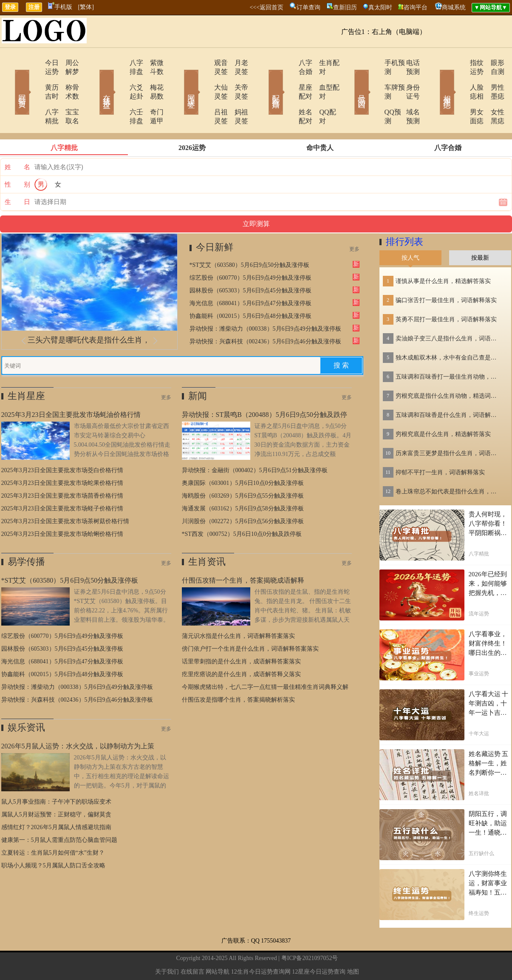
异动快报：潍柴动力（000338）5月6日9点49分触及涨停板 (265, 302)
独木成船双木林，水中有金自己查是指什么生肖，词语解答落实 (449, 331)
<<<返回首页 (266, 7)
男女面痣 (459, 94)
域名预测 (407, 94)
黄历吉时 (34, 78)
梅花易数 (152, 78)
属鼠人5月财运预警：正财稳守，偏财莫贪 (56, 788)
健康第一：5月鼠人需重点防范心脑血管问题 (59, 813)
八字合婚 (289, 63)
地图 (353, 945)
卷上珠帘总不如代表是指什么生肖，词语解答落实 (449, 465)
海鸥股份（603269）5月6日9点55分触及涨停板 (243, 469)
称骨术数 (67, 78)
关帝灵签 (237, 78)
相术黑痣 (435, 80)
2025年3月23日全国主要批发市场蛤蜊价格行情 (62, 507)
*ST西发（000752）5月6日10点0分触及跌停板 (242, 507)
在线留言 (192, 945)
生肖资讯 (207, 535)
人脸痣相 (459, 78)
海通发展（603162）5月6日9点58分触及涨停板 (243, 482)
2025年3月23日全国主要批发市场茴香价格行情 (62, 469)
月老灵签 (237, 63)
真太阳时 (380, 7)
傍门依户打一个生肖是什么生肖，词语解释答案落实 (250, 622)
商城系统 (454, 7)
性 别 (17, 158)
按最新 (480, 231)
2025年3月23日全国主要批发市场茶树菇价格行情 (65, 494)
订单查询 (308, 7)
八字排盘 (119, 63)
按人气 (410, 231)
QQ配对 (320, 94)
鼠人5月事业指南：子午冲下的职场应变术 (56, 775)
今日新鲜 (215, 220)
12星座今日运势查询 (319, 945)
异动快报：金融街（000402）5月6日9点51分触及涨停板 (255, 443)
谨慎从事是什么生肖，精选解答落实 (443, 254)
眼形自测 (492, 63)
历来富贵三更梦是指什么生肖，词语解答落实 (449, 426)
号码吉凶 (350, 80)
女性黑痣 (492, 94)
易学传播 (26, 535)
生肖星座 (26, 369)
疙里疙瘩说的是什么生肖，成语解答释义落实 (241, 647)
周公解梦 (67, 63)
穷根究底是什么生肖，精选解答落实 (443, 407)
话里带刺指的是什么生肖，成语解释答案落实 (241, 635)
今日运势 (34, 63)
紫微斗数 (152, 63)
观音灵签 (204, 63)
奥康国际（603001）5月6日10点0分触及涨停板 (243, 456)
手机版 (60, 7)
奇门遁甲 (152, 94)
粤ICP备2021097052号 (310, 931)
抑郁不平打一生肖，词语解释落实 (440, 446)
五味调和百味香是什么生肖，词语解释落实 (449, 388)
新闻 (198, 369)
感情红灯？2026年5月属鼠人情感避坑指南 (56, 800)
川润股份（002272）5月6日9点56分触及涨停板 (243, 494)
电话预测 (407, 63)
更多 (354, 222)
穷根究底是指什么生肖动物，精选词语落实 (449, 369)
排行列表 (405, 215)
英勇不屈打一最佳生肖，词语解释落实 (446, 293)
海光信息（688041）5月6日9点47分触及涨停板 (250, 276)
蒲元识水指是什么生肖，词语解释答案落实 (238, 609)
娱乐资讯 (26, 701)
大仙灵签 (204, 78)
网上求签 (180, 80)
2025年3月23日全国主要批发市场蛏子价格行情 (62, 482)
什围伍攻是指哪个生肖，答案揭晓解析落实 (238, 673)
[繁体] (86, 7)
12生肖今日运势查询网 (261, 945)
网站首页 (10, 80)
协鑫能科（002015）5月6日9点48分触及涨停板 (250, 289)
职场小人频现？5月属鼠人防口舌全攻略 (53, 839)
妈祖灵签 (237, 94)
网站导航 (218, 945)
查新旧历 (345, 7)
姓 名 (17, 140)
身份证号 (407, 78)
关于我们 (167, 945)
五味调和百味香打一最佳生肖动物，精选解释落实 (449, 350)
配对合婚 (265, 80)
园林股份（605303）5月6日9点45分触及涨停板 (250, 264)
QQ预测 (372, 94)
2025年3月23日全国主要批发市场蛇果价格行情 (62, 456)
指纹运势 (459, 63)
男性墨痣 (492, 78)
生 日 (17, 175)
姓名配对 (289, 94)
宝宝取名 (67, 94)
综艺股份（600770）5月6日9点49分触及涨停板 (250, 251)
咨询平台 (416, 7)
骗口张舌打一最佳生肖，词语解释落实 (446, 273)
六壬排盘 (119, 94)
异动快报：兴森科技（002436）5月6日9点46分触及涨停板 (265, 315)
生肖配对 (322, 63)
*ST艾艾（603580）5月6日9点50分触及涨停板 (249, 238)
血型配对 (322, 78)
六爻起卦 (119, 78)
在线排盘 (95, 80)
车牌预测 (374, 78)
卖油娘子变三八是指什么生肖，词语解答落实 (449, 312)
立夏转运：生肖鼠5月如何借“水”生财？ (53, 826)
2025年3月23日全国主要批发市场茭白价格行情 (62, 443)
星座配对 (289, 78)
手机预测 (374, 63)
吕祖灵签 (204, 94)
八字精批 (34, 94)
